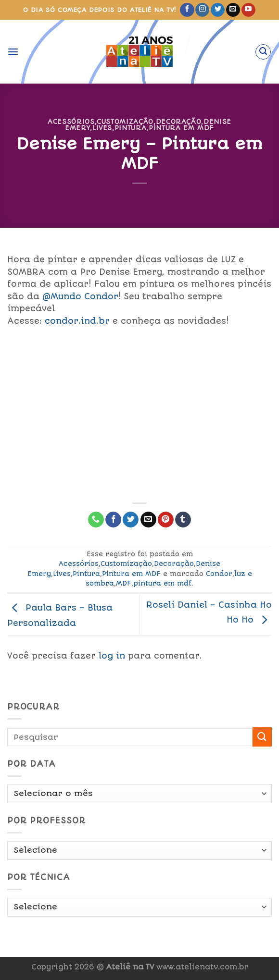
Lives (102, 128)
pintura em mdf (162, 583)
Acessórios (71, 122)
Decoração (179, 122)
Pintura (131, 128)
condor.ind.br (77, 321)
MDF (124, 583)
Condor (219, 574)
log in (112, 656)
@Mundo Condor (80, 296)
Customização (125, 122)
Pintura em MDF (181, 128)
